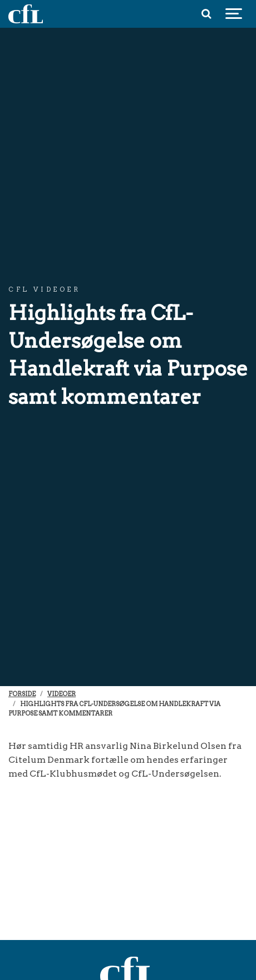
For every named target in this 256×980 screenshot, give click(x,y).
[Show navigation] (234, 14)
